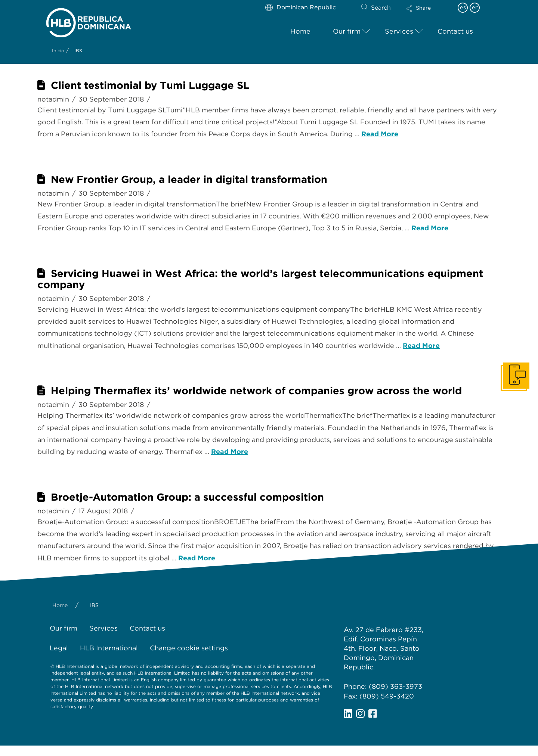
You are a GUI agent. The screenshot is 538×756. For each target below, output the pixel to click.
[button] (425, 13)
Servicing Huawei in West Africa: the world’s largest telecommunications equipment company (260, 279)
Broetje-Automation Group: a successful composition (187, 497)
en (475, 7)
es (463, 7)
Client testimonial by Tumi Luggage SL (150, 85)
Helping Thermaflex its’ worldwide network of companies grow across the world (256, 391)
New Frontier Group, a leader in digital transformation (189, 179)
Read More (380, 134)
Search (381, 8)
